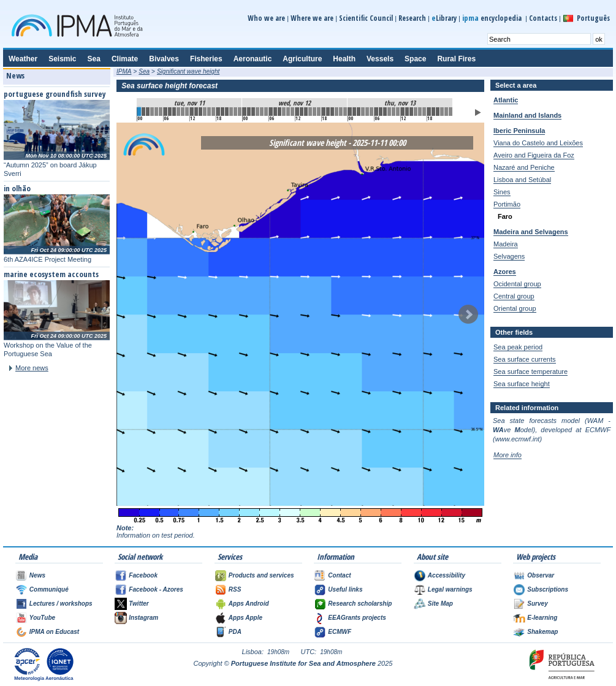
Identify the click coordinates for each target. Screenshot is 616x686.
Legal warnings (450, 589)
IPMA (124, 71)
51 (363, 112)
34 (288, 112)
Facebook (143, 575)
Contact (339, 575)
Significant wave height (188, 71)
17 (213, 112)
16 (209, 112)
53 (371, 112)
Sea (144, 71)
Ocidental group (517, 284)
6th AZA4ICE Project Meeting (48, 259)
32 (279, 112)
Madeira (506, 244)
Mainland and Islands (527, 115)
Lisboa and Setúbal (522, 180)
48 (350, 112)
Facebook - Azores (156, 589)
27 (257, 112)
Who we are (266, 18)
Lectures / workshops (61, 604)
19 (222, 112)
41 (319, 112)
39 (310, 112)
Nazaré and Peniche (524, 167)
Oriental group (515, 308)
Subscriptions (548, 589)
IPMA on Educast (54, 632)
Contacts (543, 18)
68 (438, 112)
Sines (502, 192)
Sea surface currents (525, 359)
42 (324, 112)
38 (306, 112)
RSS (235, 589)
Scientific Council (366, 18)
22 (235, 112)
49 (354, 112)
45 (337, 112)
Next (468, 314)
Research (412, 18)
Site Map (440, 604)
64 (420, 112)
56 (385, 112)
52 (367, 112)
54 (376, 112)
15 (205, 112)
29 (266, 112)
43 (328, 112)
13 (196, 112)
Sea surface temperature (530, 372)
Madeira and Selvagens (531, 232)
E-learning (542, 618)
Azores (505, 272)
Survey (537, 604)
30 (271, 112)
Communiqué (49, 589)
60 (403, 112)
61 (407, 112)
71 (451, 112)
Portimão (507, 204)
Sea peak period (518, 347)
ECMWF (340, 632)
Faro (505, 216)
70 (446, 112)
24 (245, 112)
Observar (541, 575)
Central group (514, 296)
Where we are (312, 18)
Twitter (139, 604)
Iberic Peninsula (519, 131)
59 (398, 112)
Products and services (261, 575)
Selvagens (509, 256)
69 (442, 112)
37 (302, 112)
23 (240, 112)
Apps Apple (245, 618)
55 (381, 112)
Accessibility (447, 575)
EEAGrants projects (357, 618)
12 (192, 112)
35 (292, 112)
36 (297, 112)
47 (345, 112)
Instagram (143, 618)
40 (314, 112)
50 (359, 112)
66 (429, 112)
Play (478, 112)
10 (183, 112)
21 (231, 112)
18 (218, 112)
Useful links (345, 589)
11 (187, 112)
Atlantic (506, 100)
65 (424, 112)
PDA (235, 632)
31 (275, 112)
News (37, 575)
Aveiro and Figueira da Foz (534, 155)
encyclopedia (493, 18)
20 (227, 112)
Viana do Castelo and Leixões (538, 143)
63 (416, 112)
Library (444, 18)
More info (508, 455)
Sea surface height (522, 384)
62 (411, 112)
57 (389, 112)
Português (593, 18)
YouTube (42, 618)
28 (262, 112)
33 (284, 112)
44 (332, 112)
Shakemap (542, 632)
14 (200, 112)
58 (394, 112)
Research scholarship (360, 604)
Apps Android (249, 604)
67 (433, 112)
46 (341, 112)
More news (32, 368)
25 (249, 112)
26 (253, 112)
